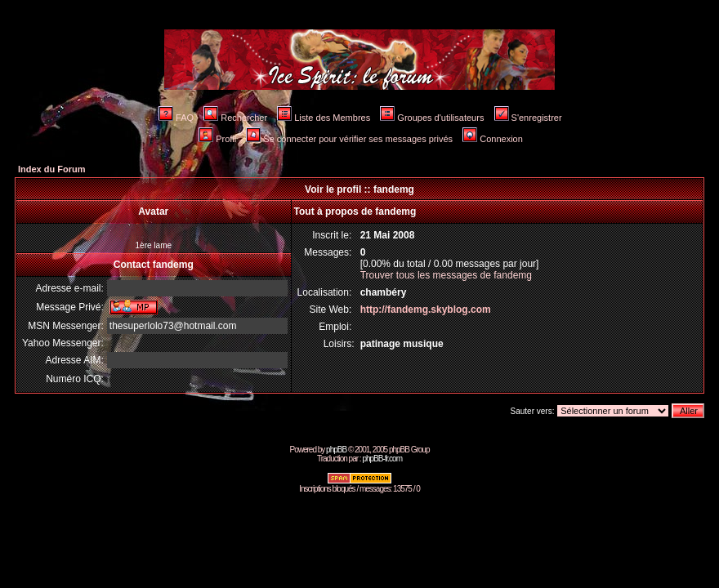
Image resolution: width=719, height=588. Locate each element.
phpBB (336, 450)
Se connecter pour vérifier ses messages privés (349, 139)
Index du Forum (52, 169)
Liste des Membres (324, 118)
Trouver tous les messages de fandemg (446, 275)
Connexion (493, 139)
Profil (217, 139)
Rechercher (235, 118)
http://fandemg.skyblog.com (426, 310)
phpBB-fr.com (382, 459)
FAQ (176, 118)
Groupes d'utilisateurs (432, 118)
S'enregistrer (528, 118)
